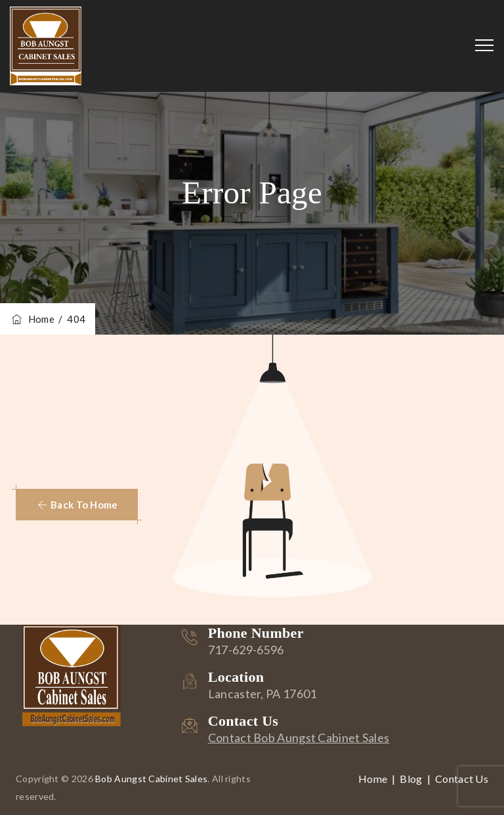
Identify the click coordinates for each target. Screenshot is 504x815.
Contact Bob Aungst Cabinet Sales (299, 738)
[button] (77, 505)
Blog (411, 779)
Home (32, 319)
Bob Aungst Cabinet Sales (151, 779)
